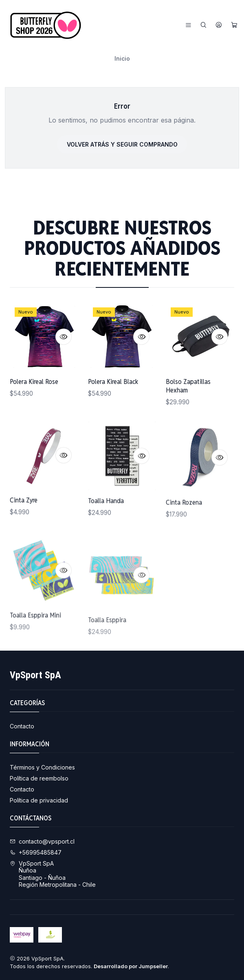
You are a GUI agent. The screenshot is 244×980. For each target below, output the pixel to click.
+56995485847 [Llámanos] (36, 852)
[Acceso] (219, 25)
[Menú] (188, 25)
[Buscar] (203, 25)
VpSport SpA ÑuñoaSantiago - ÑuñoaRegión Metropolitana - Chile (53, 874)
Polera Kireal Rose (34, 393)
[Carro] (234, 25)
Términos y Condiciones (42, 767)
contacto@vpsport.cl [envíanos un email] (42, 841)
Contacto (22, 726)
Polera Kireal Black (113, 402)
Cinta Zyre (24, 539)
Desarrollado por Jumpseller (131, 966)
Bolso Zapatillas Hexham (188, 418)
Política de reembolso (39, 778)
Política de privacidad (39, 800)
